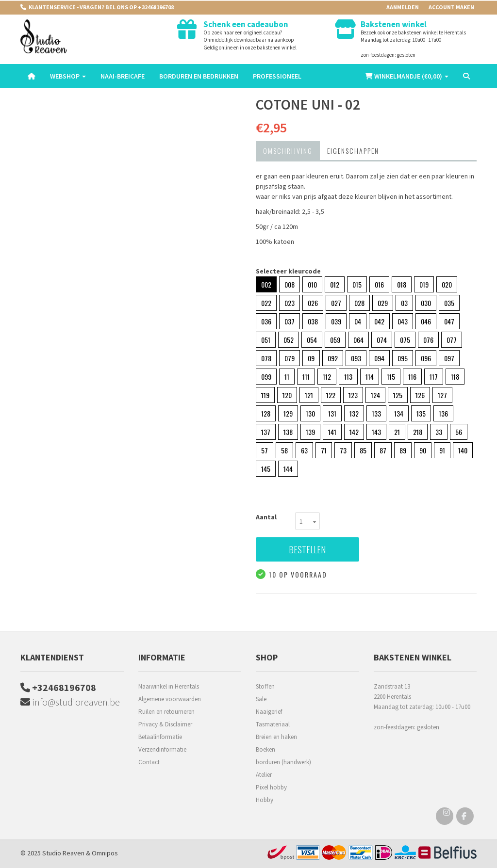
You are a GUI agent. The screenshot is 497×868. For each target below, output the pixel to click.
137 (266, 432)
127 (442, 395)
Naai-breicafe (123, 76)
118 (455, 377)
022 (266, 303)
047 (449, 321)
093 (356, 358)
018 (402, 284)
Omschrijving (288, 151)
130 (310, 413)
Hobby (265, 800)
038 (313, 321)
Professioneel (277, 76)
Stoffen (265, 686)
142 (354, 432)
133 (376, 413)
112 (327, 377)
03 (404, 303)
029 (383, 303)
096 (426, 358)
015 (357, 284)
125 (398, 395)
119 (265, 395)
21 (397, 432)
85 (363, 450)
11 (287, 377)
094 (379, 358)
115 (391, 377)
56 (459, 432)
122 (331, 395)
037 (290, 321)
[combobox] (307, 521)
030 (426, 303)
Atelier (264, 775)
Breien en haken (276, 737)
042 (379, 321)
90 (423, 450)
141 (332, 432)
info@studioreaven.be (70, 702)
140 (463, 450)
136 (443, 413)
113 (348, 377)
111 (306, 377)
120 (287, 395)
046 (426, 321)
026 (313, 303)
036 (266, 321)
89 (403, 450)
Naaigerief (269, 712)
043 (403, 321)
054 (312, 340)
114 (370, 377)
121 (309, 395)
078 (266, 358)
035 (449, 303)
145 (266, 469)
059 (335, 340)
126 (420, 395)
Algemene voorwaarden (170, 699)
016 (379, 284)
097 (449, 358)
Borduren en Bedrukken (199, 76)
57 (265, 450)
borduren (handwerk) (283, 762)
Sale (261, 699)
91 (442, 450)
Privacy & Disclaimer (165, 724)
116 (412, 377)
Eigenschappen (353, 151)
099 (266, 377)
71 (324, 450)
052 (289, 340)
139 (310, 432)
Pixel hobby (271, 787)
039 (336, 321)
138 (288, 432)
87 (383, 450)
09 (311, 358)
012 (335, 284)
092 (333, 358)
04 (358, 321)
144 (288, 469)
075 (405, 340)
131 (332, 413)
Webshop (68, 76)
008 (290, 284)
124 (375, 395)
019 (424, 284)
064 (358, 340)
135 (421, 413)
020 (447, 284)
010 (312, 284)
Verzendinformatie (162, 749)
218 (418, 432)
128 (266, 413)
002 (266, 284)
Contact (149, 762)
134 (399, 413)
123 (353, 395)
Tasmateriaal (273, 724)
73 (343, 450)
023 (290, 303)
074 (382, 340)
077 (452, 340)
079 (290, 358)
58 (284, 450)
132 (354, 413)
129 (288, 413)
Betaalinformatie (160, 737)
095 (403, 358)
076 (428, 340)
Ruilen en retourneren (166, 712)
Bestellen (307, 549)
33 (439, 432)
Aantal (266, 517)
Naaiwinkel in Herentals (169, 686)
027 (336, 303)
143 (376, 432)
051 (266, 340)
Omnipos (105, 853)
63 (304, 450)
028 (359, 303)
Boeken (265, 749)
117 (434, 377)
